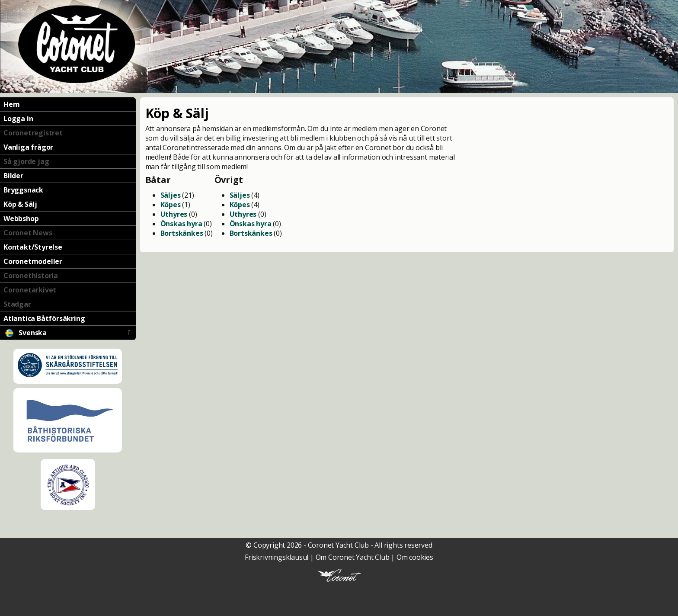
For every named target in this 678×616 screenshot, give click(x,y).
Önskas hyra (181, 224)
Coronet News (28, 233)
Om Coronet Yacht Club (353, 557)
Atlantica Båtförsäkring (44, 318)
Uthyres (174, 214)
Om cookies (415, 557)
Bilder (13, 176)
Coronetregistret (33, 133)
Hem (11, 104)
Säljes (171, 195)
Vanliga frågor (28, 147)
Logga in (18, 119)
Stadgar (17, 304)
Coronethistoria (31, 276)
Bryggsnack (23, 190)
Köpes (171, 205)
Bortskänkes (182, 233)
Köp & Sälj (20, 204)
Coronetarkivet (30, 290)
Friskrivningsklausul (277, 557)
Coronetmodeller (33, 261)
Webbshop (21, 218)
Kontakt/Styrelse (33, 247)
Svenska (67, 333)
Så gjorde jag (26, 161)
